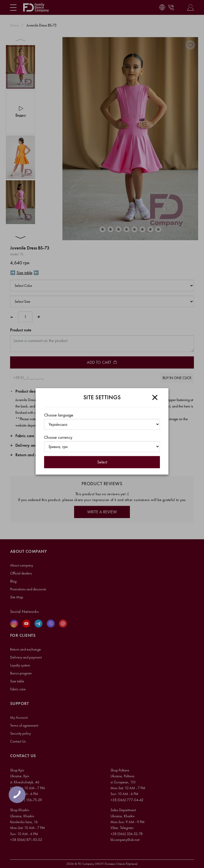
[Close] (155, 397)
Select (102, 462)
